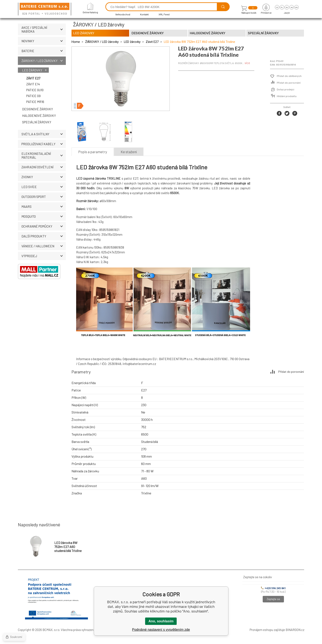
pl (282, 7)
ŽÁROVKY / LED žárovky (44, 61)
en (296, 7)
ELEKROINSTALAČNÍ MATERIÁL (44, 155)
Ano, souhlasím (161, 621)
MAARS (44, 207)
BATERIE (44, 51)
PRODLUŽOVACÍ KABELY (44, 144)
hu (292, 7)
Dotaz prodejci (286, 90)
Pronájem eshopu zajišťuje (267, 630)
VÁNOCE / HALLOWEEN (44, 246)
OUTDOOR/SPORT (44, 197)
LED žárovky (32, 70)
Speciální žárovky (37, 122)
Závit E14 (33, 84)
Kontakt (144, 14)
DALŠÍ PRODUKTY (44, 236)
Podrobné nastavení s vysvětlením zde (161, 630)
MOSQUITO (44, 216)
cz (277, 7)
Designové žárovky (38, 109)
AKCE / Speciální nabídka (44, 29)
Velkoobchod (123, 14)
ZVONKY (44, 177)
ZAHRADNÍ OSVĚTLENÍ (44, 167)
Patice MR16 (35, 102)
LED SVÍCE (44, 187)
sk (287, 7)
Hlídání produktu (287, 96)
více (247, 63)
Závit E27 (33, 78)
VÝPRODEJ (44, 256)
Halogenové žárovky (39, 116)
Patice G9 (33, 96)
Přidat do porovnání (289, 83)
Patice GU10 (35, 90)
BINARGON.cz (295, 630)
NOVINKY (44, 41)
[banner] (45, 9)
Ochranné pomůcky (44, 226)
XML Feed (164, 14)
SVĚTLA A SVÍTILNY (44, 134)
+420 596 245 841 (273, 588)
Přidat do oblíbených (289, 76)
